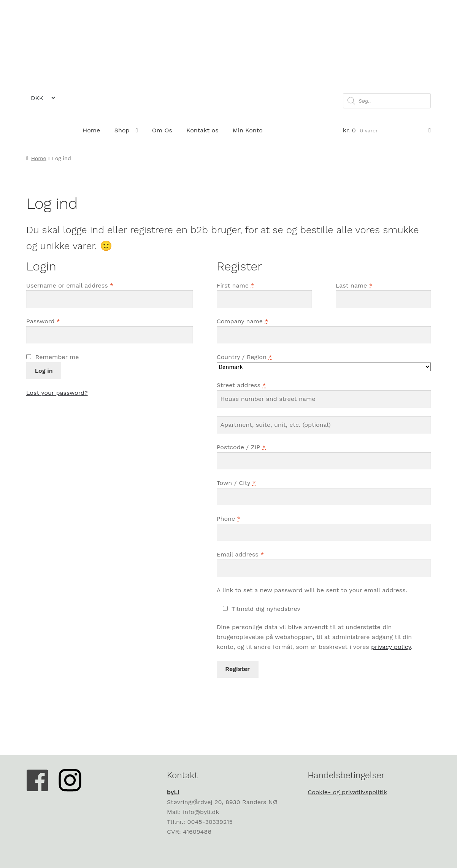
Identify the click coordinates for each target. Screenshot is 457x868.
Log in (44, 371)
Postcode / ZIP (241, 447)
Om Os (162, 130)
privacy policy (391, 647)
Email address (240, 554)
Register (237, 669)
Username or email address (70, 285)
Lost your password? (57, 393)
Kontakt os (202, 130)
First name (236, 285)
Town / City (236, 483)
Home (92, 130)
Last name (354, 285)
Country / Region (244, 357)
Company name (243, 321)
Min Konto (248, 130)
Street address (241, 385)
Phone (229, 519)
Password (43, 321)
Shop (122, 130)
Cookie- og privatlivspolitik (347, 792)
